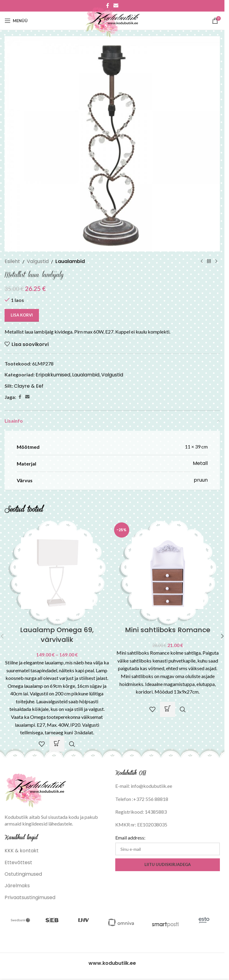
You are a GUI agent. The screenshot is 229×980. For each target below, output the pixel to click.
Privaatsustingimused (30, 897)
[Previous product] (202, 261)
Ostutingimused (23, 874)
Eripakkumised (53, 375)
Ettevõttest (18, 862)
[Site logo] (112, 20)
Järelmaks (17, 886)
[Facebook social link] (20, 397)
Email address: (130, 838)
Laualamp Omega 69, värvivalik (57, 635)
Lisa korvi (22, 315)
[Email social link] (27, 397)
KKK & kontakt (22, 851)
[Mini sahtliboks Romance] (168, 573)
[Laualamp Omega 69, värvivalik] (57, 573)
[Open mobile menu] (16, 21)
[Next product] (216, 261)
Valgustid (38, 261)
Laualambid (70, 261)
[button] (168, 709)
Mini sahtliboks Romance (168, 630)
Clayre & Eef (29, 386)
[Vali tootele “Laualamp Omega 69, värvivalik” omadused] (57, 744)
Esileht (12, 261)
